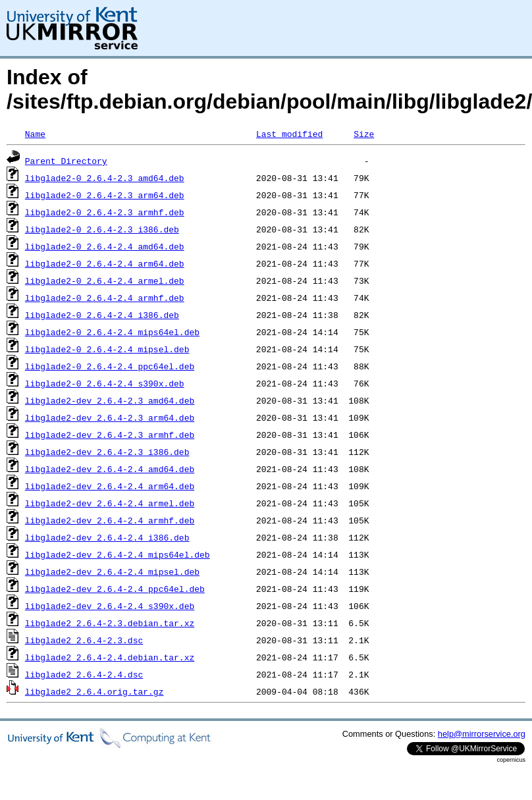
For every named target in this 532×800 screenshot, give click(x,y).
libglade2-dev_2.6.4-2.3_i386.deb (107, 452)
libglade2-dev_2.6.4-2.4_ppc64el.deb (115, 589)
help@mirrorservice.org (482, 734)
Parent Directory (66, 161)
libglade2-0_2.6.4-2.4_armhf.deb (105, 298)
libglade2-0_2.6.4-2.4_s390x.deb (105, 383)
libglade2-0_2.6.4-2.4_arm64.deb (105, 263)
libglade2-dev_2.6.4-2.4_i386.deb (107, 537)
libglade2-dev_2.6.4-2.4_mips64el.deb (118, 554)
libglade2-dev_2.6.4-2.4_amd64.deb (110, 469)
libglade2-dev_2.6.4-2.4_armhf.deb (110, 520)
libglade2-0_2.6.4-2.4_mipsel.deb (107, 349)
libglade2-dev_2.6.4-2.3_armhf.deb (110, 435)
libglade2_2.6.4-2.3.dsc (84, 640)
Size (364, 134)
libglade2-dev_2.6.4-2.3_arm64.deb (110, 417)
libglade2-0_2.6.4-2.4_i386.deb (102, 315)
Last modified (289, 134)
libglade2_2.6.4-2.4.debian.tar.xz (110, 657)
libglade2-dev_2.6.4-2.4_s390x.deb (110, 606)
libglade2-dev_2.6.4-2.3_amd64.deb (110, 400)
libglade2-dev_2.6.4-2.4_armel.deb (110, 503)
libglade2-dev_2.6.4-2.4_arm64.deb (110, 486)
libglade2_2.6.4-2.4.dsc (84, 674)
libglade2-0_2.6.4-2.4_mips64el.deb (112, 332)
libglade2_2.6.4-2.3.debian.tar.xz (110, 623)
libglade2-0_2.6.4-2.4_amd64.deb (105, 246)
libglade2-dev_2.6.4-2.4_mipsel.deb (112, 572)
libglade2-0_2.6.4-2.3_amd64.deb (105, 178)
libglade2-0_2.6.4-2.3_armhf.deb (105, 212)
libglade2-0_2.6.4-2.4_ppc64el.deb (110, 366)
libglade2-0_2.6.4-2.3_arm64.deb (105, 195)
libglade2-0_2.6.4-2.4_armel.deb (105, 280)
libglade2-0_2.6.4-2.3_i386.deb (102, 229)
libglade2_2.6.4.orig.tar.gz (94, 691)
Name (35, 134)
